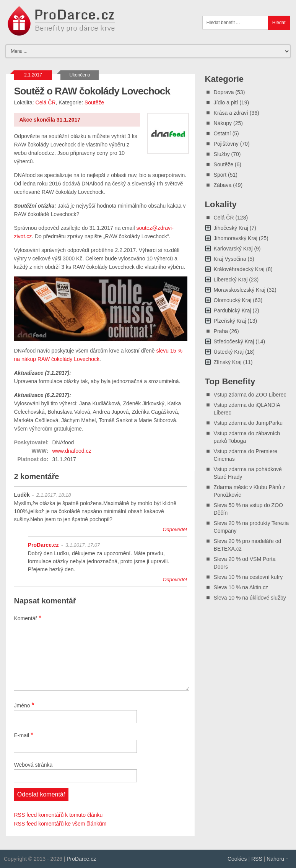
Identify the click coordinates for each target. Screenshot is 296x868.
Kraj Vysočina (230, 259)
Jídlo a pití (226, 102)
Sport (220, 175)
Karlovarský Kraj (233, 249)
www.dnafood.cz (72, 451)
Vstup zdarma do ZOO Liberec (250, 395)
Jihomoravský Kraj (236, 238)
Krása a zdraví (231, 113)
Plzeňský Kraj (230, 321)
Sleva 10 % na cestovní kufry (248, 577)
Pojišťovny (226, 144)
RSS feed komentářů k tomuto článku (58, 815)
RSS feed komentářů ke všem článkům (60, 824)
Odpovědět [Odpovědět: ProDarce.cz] (175, 579)
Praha (221, 331)
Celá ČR (46, 102)
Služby (222, 154)
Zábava (223, 185)
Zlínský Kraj (228, 362)
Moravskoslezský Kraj (240, 290)
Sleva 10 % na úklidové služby (250, 598)
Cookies (237, 859)
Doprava (224, 92)
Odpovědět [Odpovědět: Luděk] (175, 529)
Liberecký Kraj (231, 280)
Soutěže (94, 102)
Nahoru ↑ (277, 859)
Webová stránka (33, 765)
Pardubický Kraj (233, 310)
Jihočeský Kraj (231, 228)
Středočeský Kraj (234, 341)
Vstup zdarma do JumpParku (248, 423)
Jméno (24, 705)
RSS (257, 859)
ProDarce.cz (43, 545)
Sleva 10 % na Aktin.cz (241, 587)
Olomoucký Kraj (233, 300)
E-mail (24, 735)
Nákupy (223, 123)
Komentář (28, 618)
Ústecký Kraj (229, 352)
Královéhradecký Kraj (239, 269)
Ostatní (222, 133)
